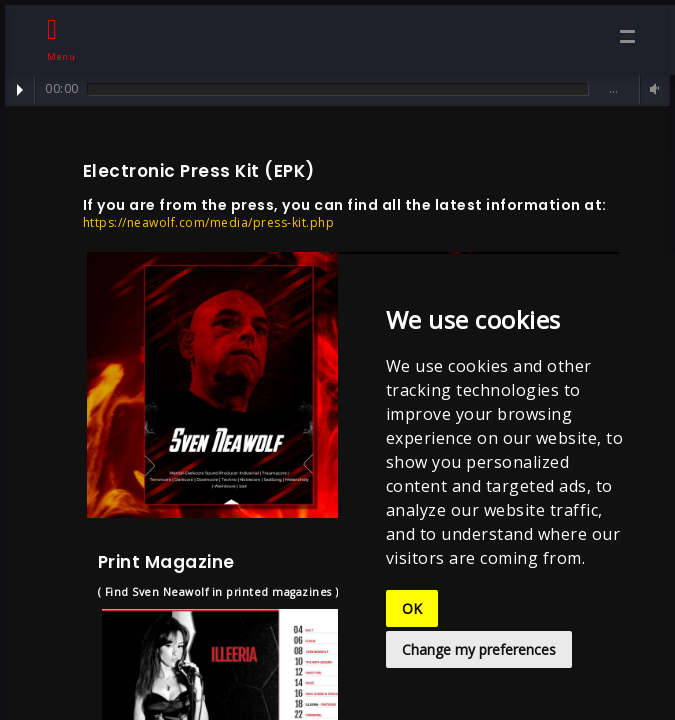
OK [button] (412, 608)
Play (20, 90)
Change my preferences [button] (479, 649)
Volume (652, 89)
